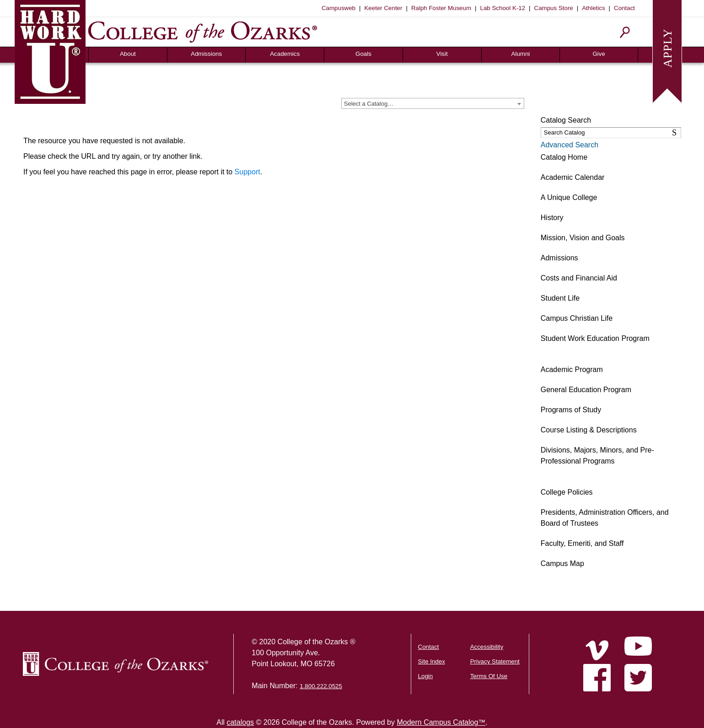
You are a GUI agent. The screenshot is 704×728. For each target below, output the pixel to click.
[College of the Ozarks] (203, 32)
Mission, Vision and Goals (583, 238)
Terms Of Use (489, 676)
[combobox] (433, 103)
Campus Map (562, 564)
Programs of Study (571, 410)
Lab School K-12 (503, 8)
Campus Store (554, 8)
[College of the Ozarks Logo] (116, 664)
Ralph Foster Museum (441, 8)
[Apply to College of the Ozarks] (667, 51)
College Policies (567, 492)
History (552, 218)
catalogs (240, 722)
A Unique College (569, 197)
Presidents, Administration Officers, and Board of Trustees (605, 518)
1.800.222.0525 (321, 686)
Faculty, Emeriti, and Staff (582, 543)
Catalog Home (564, 157)
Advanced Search (570, 145)
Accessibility (487, 647)
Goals (363, 54)
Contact (624, 8)
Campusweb (339, 8)
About (128, 54)
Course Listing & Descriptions (589, 430)
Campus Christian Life (577, 318)
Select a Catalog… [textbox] (369, 104)
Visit (442, 54)
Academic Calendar (573, 177)
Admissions (206, 54)
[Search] (625, 32)
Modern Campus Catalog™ (441, 722)
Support (247, 172)
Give (599, 54)
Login (426, 676)
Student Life (560, 298)
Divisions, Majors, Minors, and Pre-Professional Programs (597, 456)
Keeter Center (383, 8)
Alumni (521, 54)
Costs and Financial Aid (579, 278)
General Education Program (586, 390)
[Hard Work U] (50, 51)
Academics (285, 54)
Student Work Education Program (595, 338)
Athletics (593, 8)
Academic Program (572, 369)
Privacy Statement (495, 661)
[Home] (597, 650)
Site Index (432, 661)
